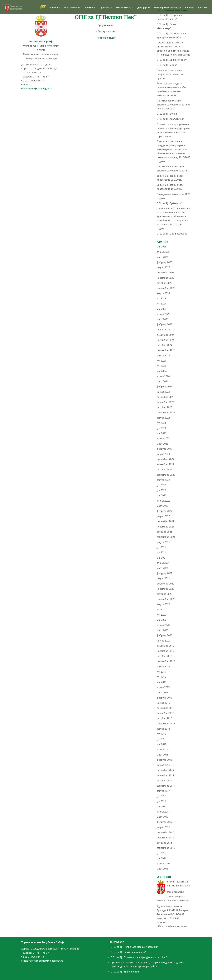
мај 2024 (162, 371)
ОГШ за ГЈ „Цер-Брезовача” (172, 234)
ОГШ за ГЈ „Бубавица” (169, 203)
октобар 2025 (164, 283)
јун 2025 (161, 304)
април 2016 (163, 863)
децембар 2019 (165, 646)
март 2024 (162, 381)
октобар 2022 (164, 469)
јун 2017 (161, 801)
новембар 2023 (165, 402)
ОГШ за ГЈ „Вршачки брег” (172, 60)
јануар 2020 (163, 641)
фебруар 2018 (164, 760)
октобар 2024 (164, 345)
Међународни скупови (166, 8)
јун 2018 (161, 739)
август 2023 (163, 418)
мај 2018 (162, 744)
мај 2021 (162, 558)
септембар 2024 (166, 350)
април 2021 (163, 563)
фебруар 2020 (164, 635)
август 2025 (163, 293)
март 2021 (162, 568)
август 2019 (163, 667)
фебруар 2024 (164, 387)
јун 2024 (161, 366)
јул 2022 (161, 485)
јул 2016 (161, 853)
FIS (43, 7)
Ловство (88, 8)
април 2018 (163, 749)
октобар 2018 (164, 718)
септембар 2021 (166, 537)
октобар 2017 (164, 781)
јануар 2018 (163, 765)
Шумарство (71, 8)
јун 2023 (161, 428)
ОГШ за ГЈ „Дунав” (167, 114)
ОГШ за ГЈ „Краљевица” (170, 119)
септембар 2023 (166, 412)
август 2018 (163, 729)
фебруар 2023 (164, 449)
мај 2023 (162, 433)
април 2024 (163, 376)
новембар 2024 (165, 340)
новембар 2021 (165, 527)
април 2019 (163, 687)
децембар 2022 (165, 459)
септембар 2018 (166, 724)
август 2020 (163, 604)
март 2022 (162, 506)
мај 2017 (162, 806)
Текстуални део (107, 31)
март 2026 (162, 257)
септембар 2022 (166, 475)
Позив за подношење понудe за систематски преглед (170, 74)
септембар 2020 (166, 599)
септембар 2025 (166, 288)
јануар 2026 (163, 267)
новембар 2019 (165, 651)
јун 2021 (161, 552)
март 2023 (162, 444)
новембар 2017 (165, 775)
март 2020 (162, 630)
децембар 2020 (165, 584)
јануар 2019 (163, 703)
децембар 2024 (165, 335)
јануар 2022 (163, 516)
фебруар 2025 (164, 324)
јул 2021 (161, 547)
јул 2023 (161, 423)
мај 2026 (162, 247)
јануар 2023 (163, 454)
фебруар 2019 (164, 698)
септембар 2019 (166, 661)
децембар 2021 (165, 521)
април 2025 (163, 314)
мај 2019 (162, 682)
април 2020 (163, 625)
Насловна (55, 8)
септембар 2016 (166, 848)
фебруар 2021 (164, 573)
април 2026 (163, 252)
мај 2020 (162, 620)
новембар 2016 (165, 838)
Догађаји (142, 8)
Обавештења (123, 8)
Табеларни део (107, 38)
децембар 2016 (165, 832)
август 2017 (163, 791)
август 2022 (163, 480)
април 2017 (163, 812)
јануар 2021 (163, 578)
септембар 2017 (166, 786)
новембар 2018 (165, 713)
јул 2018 (161, 734)
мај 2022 (162, 495)
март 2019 (162, 692)
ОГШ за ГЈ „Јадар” (167, 65)
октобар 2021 (164, 532)
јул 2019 (161, 672)
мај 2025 (162, 309)
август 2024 (163, 355)
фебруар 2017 (164, 822)
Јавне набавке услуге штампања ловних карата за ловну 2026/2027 (173, 105)
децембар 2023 (165, 397)
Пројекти (105, 8)
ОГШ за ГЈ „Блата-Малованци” (128, 952)
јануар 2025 (163, 330)
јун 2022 (161, 490)
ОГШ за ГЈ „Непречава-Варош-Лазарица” (134, 947)
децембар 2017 (165, 770)
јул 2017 (161, 796)
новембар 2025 (165, 278)
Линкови (190, 8)
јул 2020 (161, 610)
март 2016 (162, 869)
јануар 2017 (163, 827)
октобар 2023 (164, 407)
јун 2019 (161, 677)
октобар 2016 (164, 843)
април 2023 (163, 438)
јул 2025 (161, 298)
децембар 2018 (165, 708)
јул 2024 (161, 361)
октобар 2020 (164, 594)
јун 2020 (161, 615)
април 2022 (163, 501)
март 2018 (162, 755)
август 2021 (163, 542)
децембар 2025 (165, 273)
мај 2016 (162, 858)
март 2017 (162, 817)
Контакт (203, 8)
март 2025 (162, 319)
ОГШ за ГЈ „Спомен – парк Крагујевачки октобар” (139, 957)
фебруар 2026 (164, 262)
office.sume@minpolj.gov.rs (37, 89)
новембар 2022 (165, 464)
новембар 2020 (165, 589)
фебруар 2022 (164, 511)
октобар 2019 (164, 656)
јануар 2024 (163, 392)
